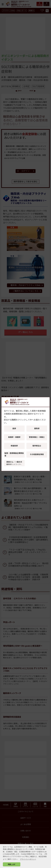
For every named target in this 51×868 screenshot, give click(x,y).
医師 (14, 429)
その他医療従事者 (37, 454)
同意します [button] (12, 864)
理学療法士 (37, 446)
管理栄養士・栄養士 (37, 437)
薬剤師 (37, 429)
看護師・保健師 (14, 437)
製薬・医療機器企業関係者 (14, 454)
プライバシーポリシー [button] (28, 859)
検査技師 (14, 446)
